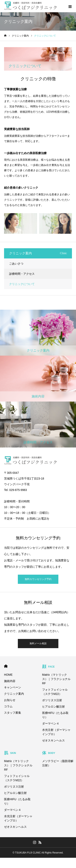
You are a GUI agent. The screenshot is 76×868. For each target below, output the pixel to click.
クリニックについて (22, 284)
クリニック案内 (14, 694)
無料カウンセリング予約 (38, 579)
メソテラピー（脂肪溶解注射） (58, 763)
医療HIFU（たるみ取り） (55, 715)
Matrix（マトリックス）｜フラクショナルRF (56, 679)
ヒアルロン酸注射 (54, 707)
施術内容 (10, 681)
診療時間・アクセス (22, 274)
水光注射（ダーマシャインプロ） (56, 732)
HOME (6, 666)
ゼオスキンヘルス (54, 740)
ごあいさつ (16, 264)
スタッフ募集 (13, 713)
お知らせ (10, 700)
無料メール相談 (38, 643)
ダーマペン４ (51, 723)
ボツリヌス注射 (52, 700)
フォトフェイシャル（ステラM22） (55, 692)
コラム (8, 706)
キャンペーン (13, 687)
